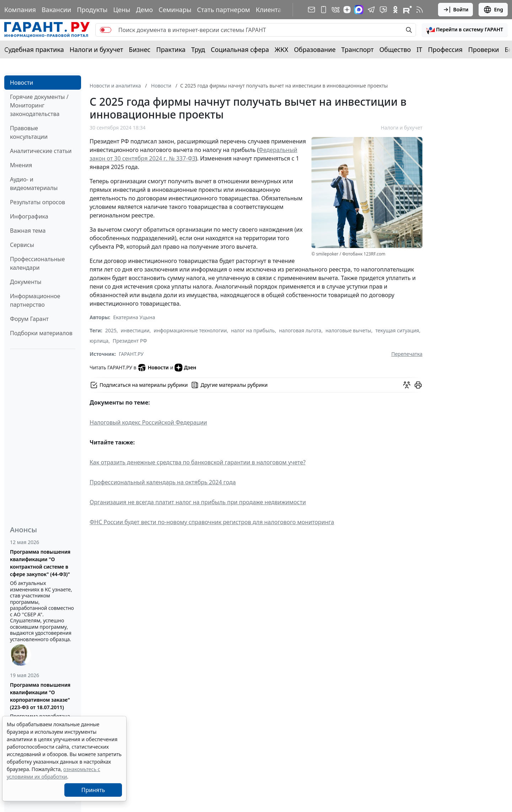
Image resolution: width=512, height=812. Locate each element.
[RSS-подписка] (420, 10)
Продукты (92, 10)
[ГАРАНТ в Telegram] (371, 10)
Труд (198, 49)
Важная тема (28, 231)
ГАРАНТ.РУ (131, 354)
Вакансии (56, 10)
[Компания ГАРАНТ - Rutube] (407, 10)
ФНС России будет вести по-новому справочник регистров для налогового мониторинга (212, 522)
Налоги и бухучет (97, 49)
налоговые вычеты (348, 330)
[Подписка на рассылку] (311, 10)
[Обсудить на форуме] (407, 385)
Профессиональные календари (37, 263)
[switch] (106, 30)
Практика (171, 49)
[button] (465, 30)
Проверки (484, 49)
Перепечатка (407, 354)
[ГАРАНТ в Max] (359, 10)
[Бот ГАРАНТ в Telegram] (383, 10)
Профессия (445, 49)
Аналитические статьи (41, 151)
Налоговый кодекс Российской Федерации (148, 422)
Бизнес (140, 49)
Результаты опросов (38, 202)
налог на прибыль (253, 330)
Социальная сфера (240, 49)
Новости (22, 83)
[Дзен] (347, 10)
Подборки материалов (41, 333)
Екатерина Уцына (134, 317)
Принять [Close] (93, 790)
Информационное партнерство (35, 300)
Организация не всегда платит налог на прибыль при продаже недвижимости (198, 502)
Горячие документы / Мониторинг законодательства (39, 105)
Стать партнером (223, 10)
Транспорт (358, 49)
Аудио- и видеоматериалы (34, 184)
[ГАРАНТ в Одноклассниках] (395, 10)
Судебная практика (34, 49)
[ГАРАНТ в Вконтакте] (336, 10)
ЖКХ (282, 49)
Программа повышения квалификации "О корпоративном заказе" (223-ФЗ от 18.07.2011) (40, 696)
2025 (111, 330)
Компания (20, 10)
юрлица (99, 341)
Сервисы (22, 245)
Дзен (185, 368)
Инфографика (29, 216)
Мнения (21, 165)
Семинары (175, 10)
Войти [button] (456, 10)
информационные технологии (190, 330)
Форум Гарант (29, 319)
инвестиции (135, 330)
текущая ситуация (397, 330)
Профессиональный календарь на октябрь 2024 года (163, 482)
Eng (493, 10)
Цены (122, 10)
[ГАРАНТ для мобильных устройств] (324, 10)
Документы (26, 282)
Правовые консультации (29, 132)
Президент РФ (130, 341)
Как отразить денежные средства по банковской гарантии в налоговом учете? (198, 462)
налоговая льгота (300, 330)
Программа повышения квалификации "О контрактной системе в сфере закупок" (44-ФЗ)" (40, 563)
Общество (395, 49)
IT (420, 49)
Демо (144, 10)
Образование (315, 49)
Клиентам (271, 10)
